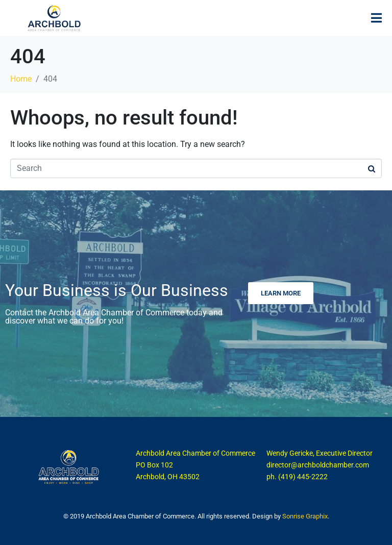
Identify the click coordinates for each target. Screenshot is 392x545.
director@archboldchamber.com (318, 465)
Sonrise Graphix (305, 516)
